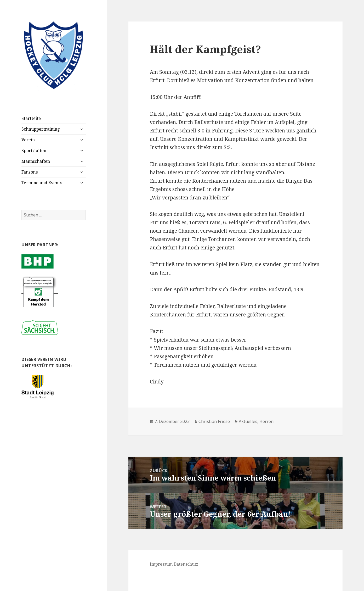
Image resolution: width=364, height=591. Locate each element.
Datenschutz (186, 564)
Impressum (161, 564)
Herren (266, 421)
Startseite (31, 118)
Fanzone (30, 172)
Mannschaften (36, 161)
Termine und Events (42, 183)
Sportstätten (34, 150)
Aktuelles (248, 421)
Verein (28, 140)
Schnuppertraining (41, 129)
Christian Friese (214, 421)
